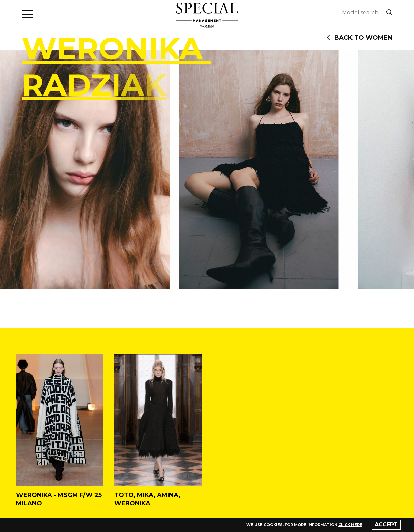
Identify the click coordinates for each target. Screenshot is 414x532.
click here (350, 525)
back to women (359, 38)
